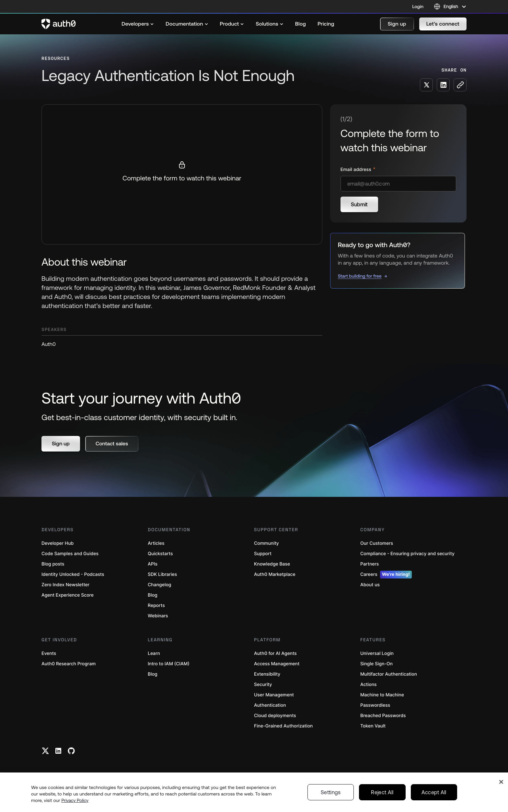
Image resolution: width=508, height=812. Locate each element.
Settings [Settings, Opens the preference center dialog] (331, 792)
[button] (397, 24)
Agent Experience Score (68, 595)
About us (370, 585)
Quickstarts (160, 554)
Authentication (270, 705)
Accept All (434, 792)
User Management (274, 695)
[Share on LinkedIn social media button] (443, 85)
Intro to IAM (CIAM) (169, 664)
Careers (386, 575)
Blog (153, 595)
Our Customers (377, 543)
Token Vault (373, 726)
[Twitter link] (45, 751)
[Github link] (71, 751)
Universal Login (377, 653)
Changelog (159, 585)
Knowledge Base (272, 564)
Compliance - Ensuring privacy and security (407, 554)
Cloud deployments (275, 716)
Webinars (158, 616)
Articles (156, 543)
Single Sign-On (376, 664)
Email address (357, 170)
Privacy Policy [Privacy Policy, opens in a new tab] (75, 800)
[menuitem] (138, 24)
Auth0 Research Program (69, 664)
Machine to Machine (382, 695)
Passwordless (375, 705)
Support (263, 554)
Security (263, 685)
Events (49, 653)
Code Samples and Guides (70, 554)
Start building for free (360, 276)
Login (418, 6)
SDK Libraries (162, 574)
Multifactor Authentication (389, 674)
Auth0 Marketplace (275, 574)
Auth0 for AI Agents (275, 653)
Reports (156, 606)
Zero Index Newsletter (65, 585)
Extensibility (267, 674)
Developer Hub (58, 543)
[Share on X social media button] (426, 85)
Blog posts (53, 564)
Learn (154, 653)
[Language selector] (450, 6)
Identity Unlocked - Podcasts (73, 574)
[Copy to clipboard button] (460, 85)
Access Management (277, 664)
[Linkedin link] (58, 751)
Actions (369, 685)
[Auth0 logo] (59, 24)
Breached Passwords (383, 716)
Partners (369, 564)
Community (266, 543)
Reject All (382, 792)
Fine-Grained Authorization (283, 726)
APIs (153, 564)
